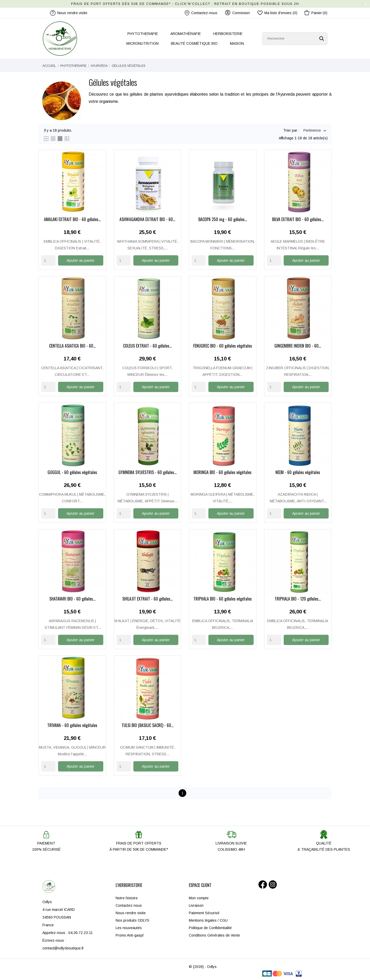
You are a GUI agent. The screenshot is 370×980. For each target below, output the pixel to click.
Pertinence (312, 131)
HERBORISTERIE (228, 34)
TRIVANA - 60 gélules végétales (72, 725)
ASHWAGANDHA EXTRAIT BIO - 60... (147, 220)
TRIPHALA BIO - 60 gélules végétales (223, 598)
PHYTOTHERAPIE (143, 34)
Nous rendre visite (131, 912)
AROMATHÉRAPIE (186, 34)
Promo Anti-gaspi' (130, 934)
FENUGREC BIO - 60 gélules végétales (223, 346)
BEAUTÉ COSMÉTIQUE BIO (194, 43)
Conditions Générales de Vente (214, 934)
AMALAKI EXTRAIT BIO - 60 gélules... (72, 220)
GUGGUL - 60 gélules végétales (72, 472)
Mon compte (199, 897)
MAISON (237, 43)
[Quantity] (48, 260)
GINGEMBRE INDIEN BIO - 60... (298, 346)
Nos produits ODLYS (132, 919)
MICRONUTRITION (142, 43)
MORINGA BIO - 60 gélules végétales (223, 472)
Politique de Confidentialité (210, 927)
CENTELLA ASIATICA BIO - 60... (72, 346)
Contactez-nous (201, 13)
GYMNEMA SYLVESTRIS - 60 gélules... (147, 472)
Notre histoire (127, 897)
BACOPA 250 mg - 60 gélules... (223, 220)
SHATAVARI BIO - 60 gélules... (72, 598)
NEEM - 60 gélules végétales (298, 472)
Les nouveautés (129, 927)
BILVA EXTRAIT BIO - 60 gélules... (298, 220)
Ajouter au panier (81, 260)
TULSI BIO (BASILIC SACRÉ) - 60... (147, 725)
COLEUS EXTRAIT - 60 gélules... (147, 346)
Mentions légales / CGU (208, 919)
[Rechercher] (295, 39)
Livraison (196, 904)
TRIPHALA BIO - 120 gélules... (298, 598)
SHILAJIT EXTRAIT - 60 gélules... (147, 598)
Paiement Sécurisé (204, 912)
